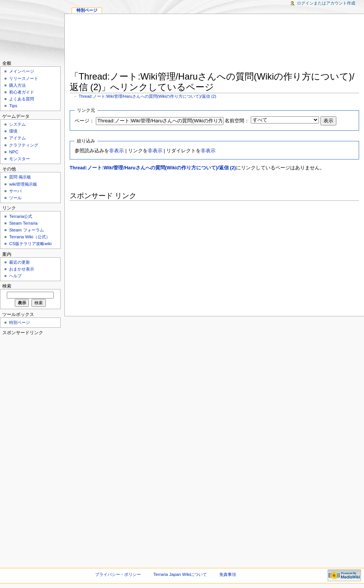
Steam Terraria (23, 223)
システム (17, 124)
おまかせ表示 (22, 269)
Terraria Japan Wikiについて (180, 574)
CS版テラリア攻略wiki (30, 244)
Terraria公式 (21, 216)
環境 (13, 131)
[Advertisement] (215, 44)
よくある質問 (22, 99)
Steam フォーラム (26, 230)
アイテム (17, 138)
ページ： (84, 121)
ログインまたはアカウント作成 (326, 3)
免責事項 (228, 574)
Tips (13, 106)
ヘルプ (15, 276)
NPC (14, 152)
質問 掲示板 (20, 177)
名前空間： (237, 121)
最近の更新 (20, 262)
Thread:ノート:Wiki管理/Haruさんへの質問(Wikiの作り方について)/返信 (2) (148, 96)
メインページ (22, 71)
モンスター (20, 159)
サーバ (15, 191)
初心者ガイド (22, 92)
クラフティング (24, 145)
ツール (15, 198)
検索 (7, 286)
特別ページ (87, 10)
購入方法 (17, 85)
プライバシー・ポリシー (118, 574)
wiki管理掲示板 (23, 184)
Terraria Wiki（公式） (30, 237)
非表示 (116, 151)
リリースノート (24, 78)
